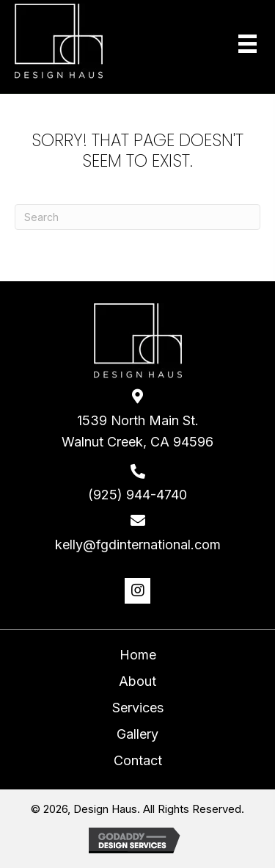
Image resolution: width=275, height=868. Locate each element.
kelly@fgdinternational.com (138, 545)
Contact (138, 760)
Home (138, 655)
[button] (137, 591)
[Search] (137, 217)
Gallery (137, 734)
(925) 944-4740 (137, 495)
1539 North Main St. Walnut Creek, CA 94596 (137, 431)
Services (138, 708)
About (137, 681)
